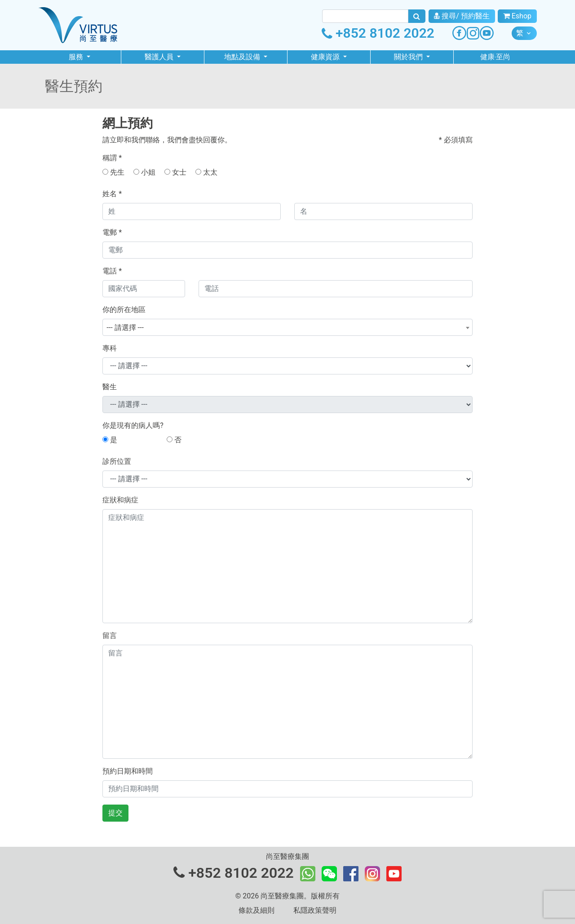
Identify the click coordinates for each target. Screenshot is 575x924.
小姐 (144, 172)
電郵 (112, 232)
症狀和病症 (120, 500)
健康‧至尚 (495, 57)
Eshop (517, 16)
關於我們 (409, 57)
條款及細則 (257, 910)
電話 (112, 271)
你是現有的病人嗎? (133, 425)
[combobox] (287, 327)
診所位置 (117, 461)
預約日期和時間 (128, 771)
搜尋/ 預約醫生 (462, 16)
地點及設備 (243, 57)
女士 (175, 172)
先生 (113, 172)
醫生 (110, 387)
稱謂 (112, 158)
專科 (110, 348)
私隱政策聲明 (315, 910)
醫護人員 (160, 57)
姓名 (112, 194)
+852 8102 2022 (378, 33)
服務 (77, 57)
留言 (110, 636)
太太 (206, 172)
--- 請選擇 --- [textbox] (125, 328)
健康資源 (326, 57)
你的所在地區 (124, 310)
